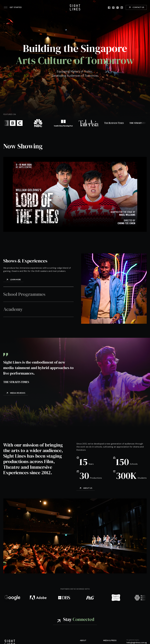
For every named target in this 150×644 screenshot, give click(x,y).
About (83, 640)
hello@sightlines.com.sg (137, 643)
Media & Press (110, 640)
